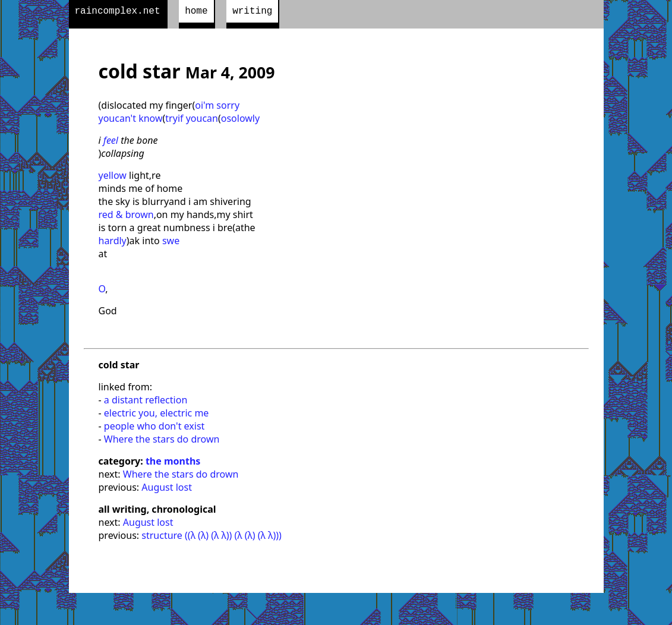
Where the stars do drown (162, 441)
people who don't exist (154, 428)
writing (252, 12)
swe (171, 243)
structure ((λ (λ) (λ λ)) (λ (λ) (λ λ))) (212, 538)
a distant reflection (146, 402)
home (196, 12)
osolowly (240, 121)
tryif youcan (192, 121)
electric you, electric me (157, 415)
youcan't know (131, 121)
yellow (113, 178)
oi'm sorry (217, 108)
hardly (113, 243)
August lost (167, 490)
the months (173, 463)
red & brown (126, 217)
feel (111, 143)
